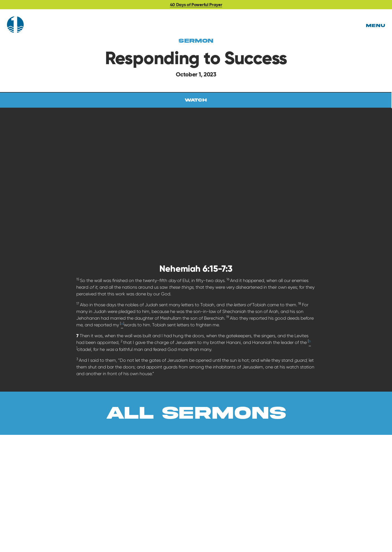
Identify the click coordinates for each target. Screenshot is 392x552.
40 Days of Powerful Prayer (196, 5)
